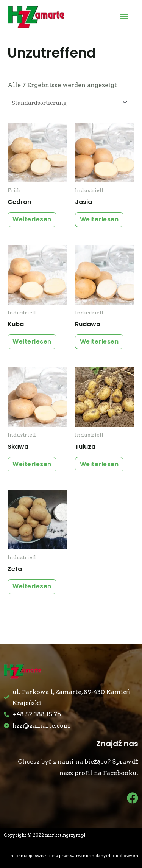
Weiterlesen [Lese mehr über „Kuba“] (32, 341)
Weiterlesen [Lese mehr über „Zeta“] (32, 586)
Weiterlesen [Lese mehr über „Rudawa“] (99, 341)
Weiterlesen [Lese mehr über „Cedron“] (32, 219)
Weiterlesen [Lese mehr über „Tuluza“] (99, 464)
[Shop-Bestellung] (69, 102)
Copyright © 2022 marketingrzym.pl (44, 835)
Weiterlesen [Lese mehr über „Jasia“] (99, 219)
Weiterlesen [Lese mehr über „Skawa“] (32, 464)
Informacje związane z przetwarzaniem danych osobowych (73, 856)
